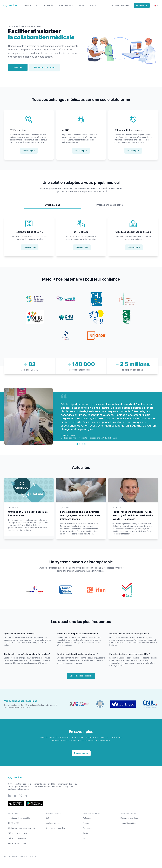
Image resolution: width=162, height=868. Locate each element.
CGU (48, 818)
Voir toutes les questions (81, 676)
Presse (86, 823)
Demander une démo (120, 5)
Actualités (48, 5)
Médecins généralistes (18, 838)
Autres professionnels (17, 843)
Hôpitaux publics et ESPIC (19, 818)
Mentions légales (53, 823)
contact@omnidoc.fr (129, 823)
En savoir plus (29, 151)
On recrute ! (88, 828)
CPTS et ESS (14, 823)
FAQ (85, 838)
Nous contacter (81, 753)
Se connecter (142, 5)
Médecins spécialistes (18, 833)
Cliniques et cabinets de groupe (22, 828)
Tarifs (81, 5)
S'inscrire (18, 67)
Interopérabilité (66, 5)
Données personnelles (55, 828)
